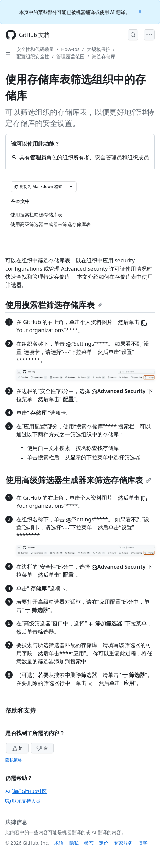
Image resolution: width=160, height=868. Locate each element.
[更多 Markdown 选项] (71, 187)
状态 (89, 843)
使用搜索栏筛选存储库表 (54, 305)
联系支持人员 (23, 801)
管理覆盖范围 (71, 56)
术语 (59, 843)
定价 (104, 843)
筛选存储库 (104, 56)
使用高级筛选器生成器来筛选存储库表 (78, 480)
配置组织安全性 (33, 56)
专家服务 (123, 843)
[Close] (141, 11)
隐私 (74, 843)
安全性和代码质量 (35, 49)
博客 (143, 843)
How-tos (70, 49)
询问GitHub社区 (26, 791)
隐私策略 (14, 760)
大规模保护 (99, 49)
